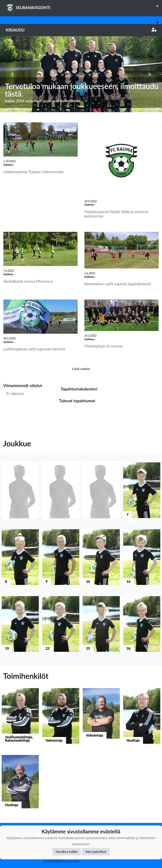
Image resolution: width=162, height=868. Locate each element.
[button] (12, 74)
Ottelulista (14, 410)
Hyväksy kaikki (67, 851)
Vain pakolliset (96, 851)
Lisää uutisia (81, 369)
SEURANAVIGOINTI (84, 6)
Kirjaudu (81, 30)
